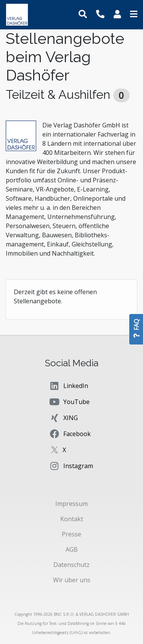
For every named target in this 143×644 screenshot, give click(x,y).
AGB (72, 549)
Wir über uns (72, 580)
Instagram (71, 466)
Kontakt (72, 519)
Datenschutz (71, 565)
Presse (71, 534)
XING (63, 418)
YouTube (69, 402)
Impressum (71, 504)
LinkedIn (68, 386)
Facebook (70, 434)
